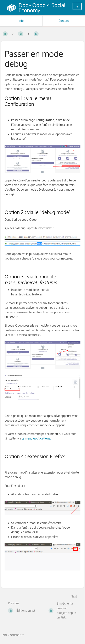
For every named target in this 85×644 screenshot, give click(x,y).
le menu (36, 438)
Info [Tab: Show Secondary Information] (21, 21)
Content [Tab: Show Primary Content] (64, 21)
